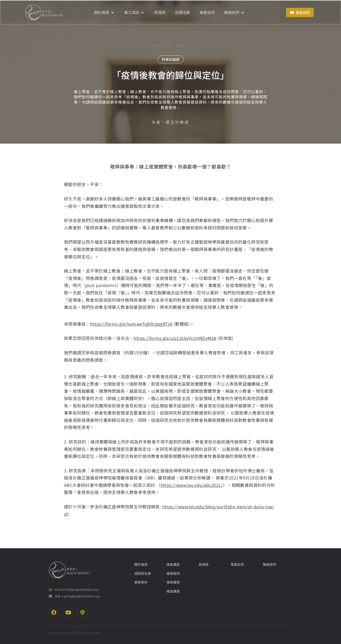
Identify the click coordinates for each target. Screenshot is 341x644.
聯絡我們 (235, 12)
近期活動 (183, 12)
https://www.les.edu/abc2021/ (192, 485)
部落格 (160, 12)
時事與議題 (171, 59)
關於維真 (104, 12)
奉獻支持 (207, 12)
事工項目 (134, 12)
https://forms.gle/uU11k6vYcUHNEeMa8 (175, 338)
